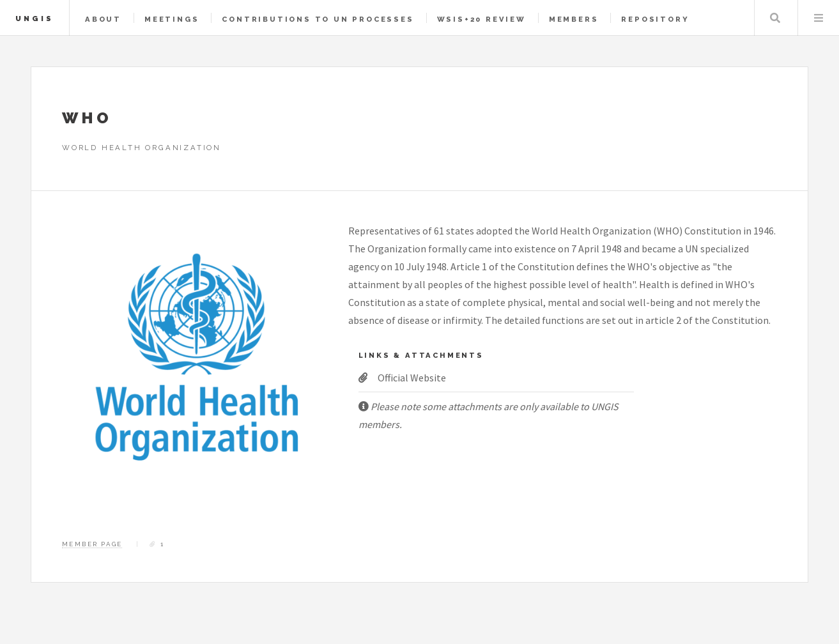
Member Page (92, 544)
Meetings (172, 19)
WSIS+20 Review (481, 19)
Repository (655, 19)
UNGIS (35, 19)
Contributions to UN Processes (318, 19)
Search (775, 18)
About (103, 19)
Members (574, 19)
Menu (819, 18)
